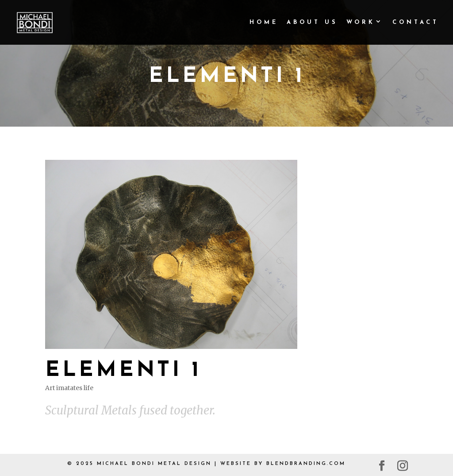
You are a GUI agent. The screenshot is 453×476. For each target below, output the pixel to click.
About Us (312, 22)
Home (264, 22)
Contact (416, 22)
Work (361, 22)
